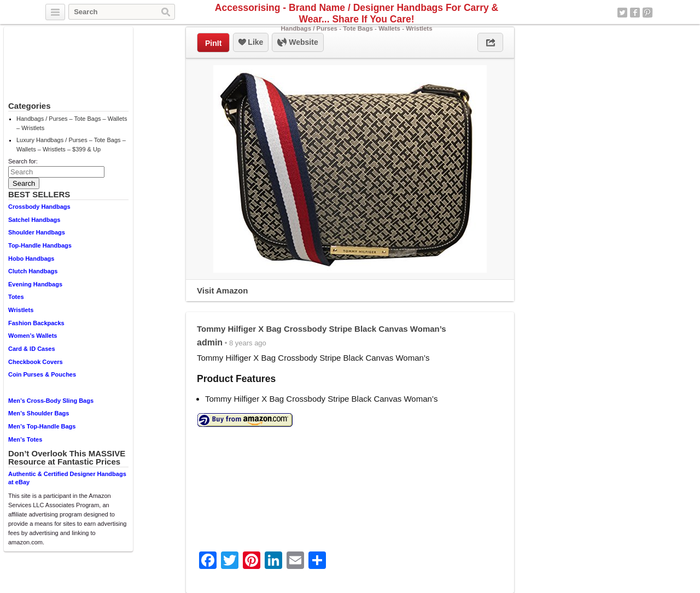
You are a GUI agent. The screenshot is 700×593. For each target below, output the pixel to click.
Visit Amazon (222, 290)
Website (297, 43)
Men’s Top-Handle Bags (42, 426)
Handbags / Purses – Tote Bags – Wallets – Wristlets (72, 123)
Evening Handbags (35, 284)
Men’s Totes (25, 439)
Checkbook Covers (36, 362)
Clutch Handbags (33, 271)
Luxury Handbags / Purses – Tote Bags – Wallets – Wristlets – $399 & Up (71, 145)
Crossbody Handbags (39, 207)
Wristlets (21, 310)
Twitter (622, 13)
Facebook (635, 13)
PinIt (213, 43)
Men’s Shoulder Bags (39, 413)
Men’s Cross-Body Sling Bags (51, 401)
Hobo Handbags (31, 259)
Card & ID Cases (32, 349)
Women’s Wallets (33, 336)
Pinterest (647, 13)
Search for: (23, 161)
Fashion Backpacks (36, 323)
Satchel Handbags (34, 220)
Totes (16, 297)
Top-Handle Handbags (40, 245)
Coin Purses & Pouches (42, 374)
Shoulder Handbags (37, 232)
